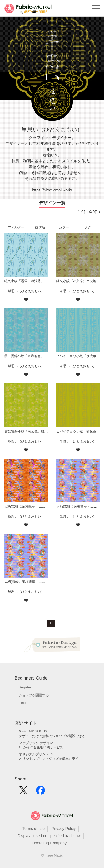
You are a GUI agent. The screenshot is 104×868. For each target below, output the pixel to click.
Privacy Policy (64, 829)
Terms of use (34, 829)
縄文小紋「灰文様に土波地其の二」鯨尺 (78, 281)
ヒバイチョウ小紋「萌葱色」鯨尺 (78, 431)
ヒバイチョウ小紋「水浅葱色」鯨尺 (78, 356)
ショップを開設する (34, 695)
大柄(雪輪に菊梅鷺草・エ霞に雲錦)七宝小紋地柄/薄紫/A (26, 582)
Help (22, 703)
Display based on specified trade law (49, 836)
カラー (64, 227)
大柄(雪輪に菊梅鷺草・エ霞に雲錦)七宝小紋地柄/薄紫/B (78, 506)
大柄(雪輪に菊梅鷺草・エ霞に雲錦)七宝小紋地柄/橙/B (26, 506)
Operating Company (49, 843)
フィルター (16, 227)
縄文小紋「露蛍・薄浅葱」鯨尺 (26, 281)
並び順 (40, 227)
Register (25, 687)
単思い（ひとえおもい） (26, 291)
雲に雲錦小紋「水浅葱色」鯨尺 (26, 356)
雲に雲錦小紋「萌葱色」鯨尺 (26, 431)
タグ (88, 227)
